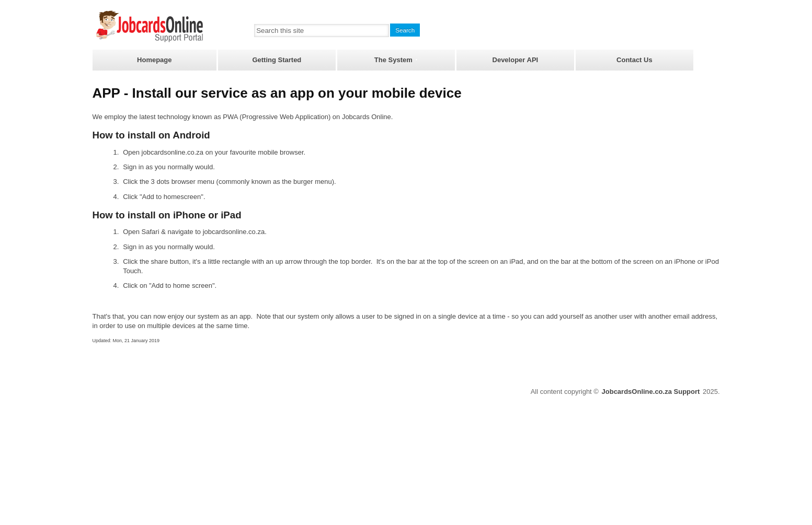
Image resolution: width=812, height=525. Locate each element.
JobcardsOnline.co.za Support (651, 392)
